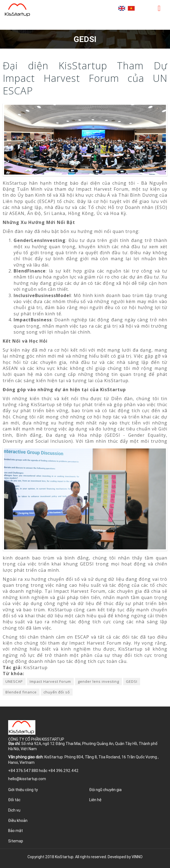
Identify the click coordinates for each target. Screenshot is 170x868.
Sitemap (16, 841)
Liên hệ (95, 800)
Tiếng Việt (131, 8)
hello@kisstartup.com (27, 779)
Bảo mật (16, 831)
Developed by (125, 857)
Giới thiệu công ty (23, 790)
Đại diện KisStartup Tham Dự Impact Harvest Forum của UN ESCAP (85, 78)
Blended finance (21, 692)
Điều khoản (18, 821)
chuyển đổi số (57, 692)
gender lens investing (98, 681)
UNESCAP (14, 681)
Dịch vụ (14, 810)
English (122, 8)
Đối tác (14, 800)
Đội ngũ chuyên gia (105, 790)
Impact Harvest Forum (50, 681)
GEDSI (132, 681)
